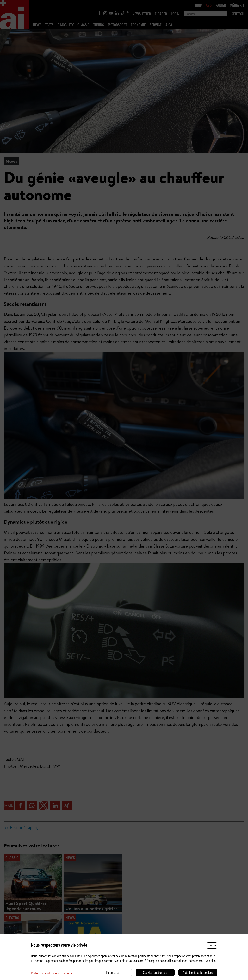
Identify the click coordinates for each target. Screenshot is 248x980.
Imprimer (68, 973)
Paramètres (113, 972)
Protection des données (45, 973)
